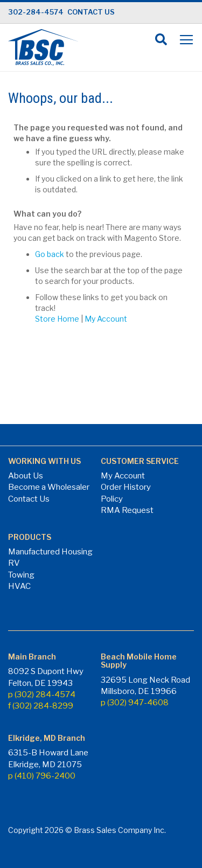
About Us (26, 476)
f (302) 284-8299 (41, 706)
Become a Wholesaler (49, 487)
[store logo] (43, 47)
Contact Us (29, 499)
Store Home (57, 319)
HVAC (19, 586)
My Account (106, 319)
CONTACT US (91, 12)
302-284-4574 (36, 12)
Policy (112, 499)
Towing (21, 575)
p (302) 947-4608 (135, 703)
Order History (126, 487)
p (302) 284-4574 (42, 695)
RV (14, 563)
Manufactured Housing (50, 552)
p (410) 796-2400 (42, 776)
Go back (50, 254)
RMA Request (127, 510)
